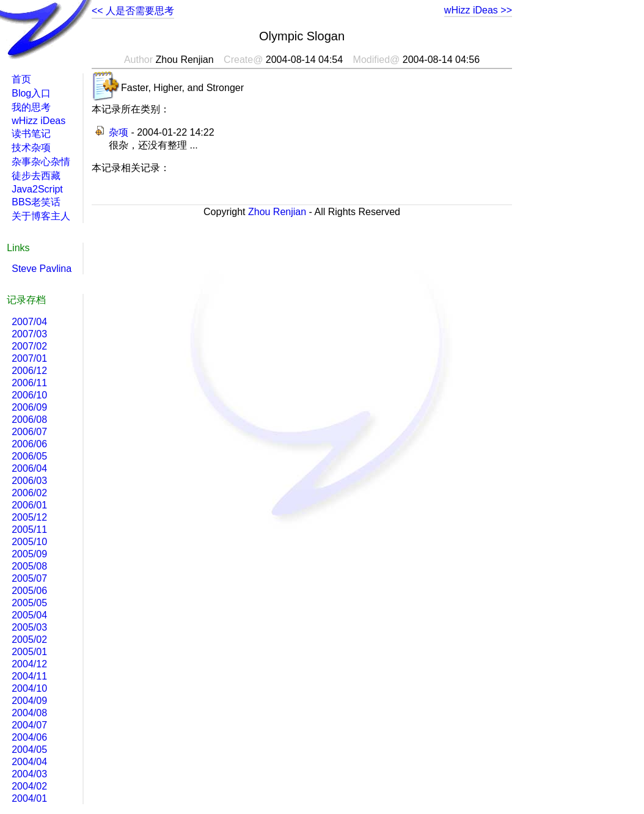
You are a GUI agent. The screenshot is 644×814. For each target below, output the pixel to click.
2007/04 (29, 322)
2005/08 (29, 566)
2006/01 (29, 505)
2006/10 (29, 395)
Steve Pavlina (42, 269)
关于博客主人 (41, 216)
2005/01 (29, 652)
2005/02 (29, 640)
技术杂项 (31, 148)
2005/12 (29, 517)
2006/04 (29, 468)
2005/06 (29, 591)
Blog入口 (31, 93)
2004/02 (29, 786)
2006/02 (29, 493)
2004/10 (29, 688)
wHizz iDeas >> (478, 10)
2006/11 (29, 383)
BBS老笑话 (36, 202)
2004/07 (29, 725)
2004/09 (29, 701)
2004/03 (29, 774)
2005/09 (29, 554)
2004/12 (29, 664)
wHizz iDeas (38, 121)
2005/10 (29, 542)
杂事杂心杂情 (41, 162)
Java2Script (37, 189)
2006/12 (29, 371)
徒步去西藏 (36, 176)
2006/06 (29, 444)
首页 (21, 79)
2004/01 (29, 798)
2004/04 (29, 762)
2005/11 (29, 530)
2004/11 (29, 676)
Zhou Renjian (277, 212)
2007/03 (29, 334)
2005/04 (29, 615)
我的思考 (31, 107)
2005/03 (29, 627)
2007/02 (29, 346)
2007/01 (29, 358)
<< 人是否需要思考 (133, 11)
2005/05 (29, 603)
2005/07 (29, 578)
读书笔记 (31, 134)
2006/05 (29, 456)
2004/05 (29, 750)
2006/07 (29, 432)
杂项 (119, 132)
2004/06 (29, 737)
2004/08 (29, 713)
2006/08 (29, 420)
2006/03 (29, 481)
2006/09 (29, 407)
